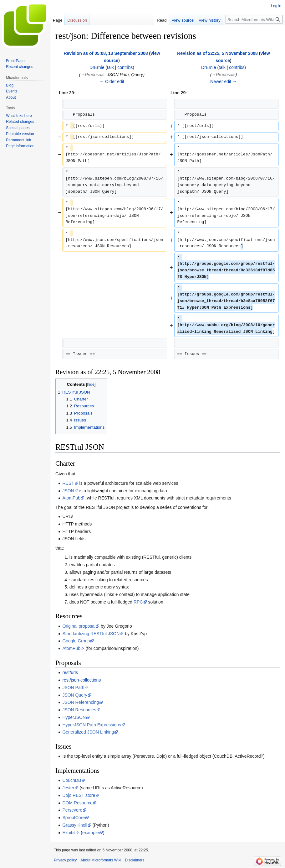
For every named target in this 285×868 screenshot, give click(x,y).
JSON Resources (79, 710)
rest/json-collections (81, 680)
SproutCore (74, 818)
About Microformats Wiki (101, 860)
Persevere (72, 810)
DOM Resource (77, 803)
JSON (68, 491)
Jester (68, 788)
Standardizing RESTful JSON (91, 634)
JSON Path (73, 688)
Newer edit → (224, 81)
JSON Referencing (81, 702)
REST (68, 483)
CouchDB (72, 780)
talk (110, 67)
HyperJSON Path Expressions (92, 725)
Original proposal (79, 626)
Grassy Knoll (75, 825)
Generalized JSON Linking (88, 732)
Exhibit (69, 833)
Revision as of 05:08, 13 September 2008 (106, 53)
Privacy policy (65, 860)
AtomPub (71, 498)
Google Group (76, 641)
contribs (125, 67)
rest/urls (70, 672)
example (91, 833)
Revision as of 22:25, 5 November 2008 (217, 53)
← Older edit (112, 81)
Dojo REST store (79, 795)
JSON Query (75, 695)
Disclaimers (135, 860)
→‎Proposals (93, 75)
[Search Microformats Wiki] (254, 19)
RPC (138, 602)
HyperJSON (74, 717)
